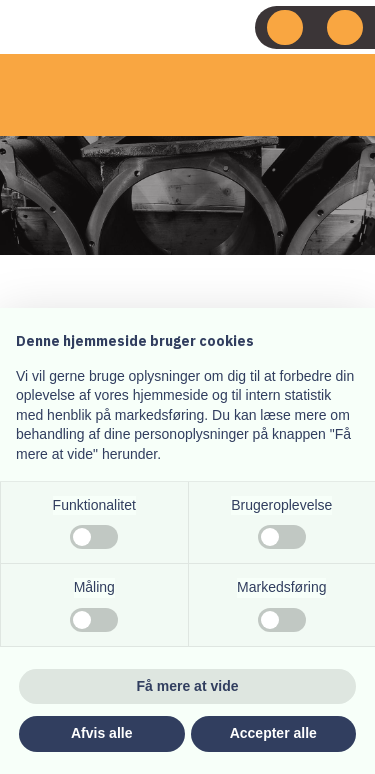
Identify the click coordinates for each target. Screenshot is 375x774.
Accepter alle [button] (273, 733)
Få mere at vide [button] (188, 686)
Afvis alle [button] (101, 733)
